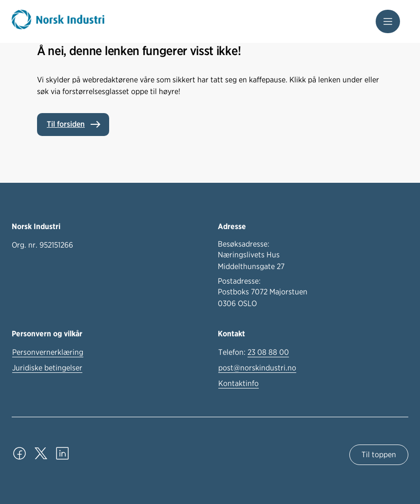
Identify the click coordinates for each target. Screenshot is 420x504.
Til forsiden (66, 124)
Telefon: (254, 352)
